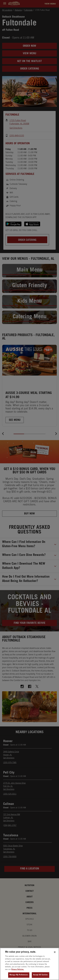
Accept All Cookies (41, 975)
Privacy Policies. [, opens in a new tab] (18, 970)
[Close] (55, 952)
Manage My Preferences (19, 975)
